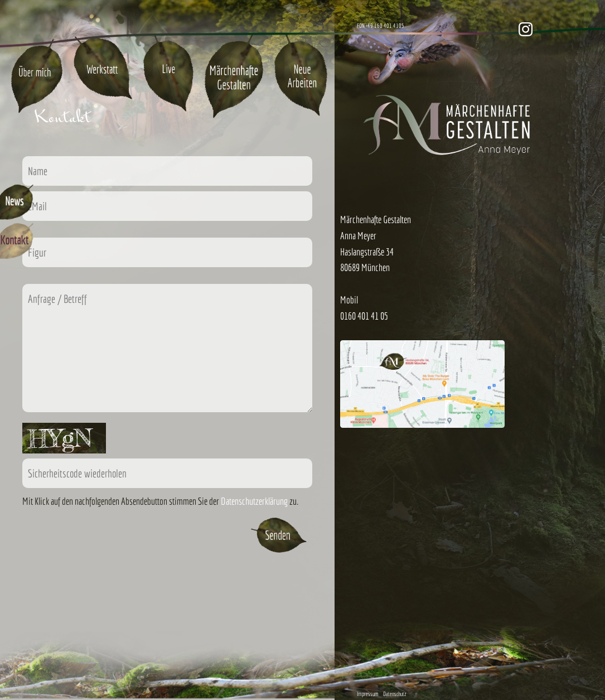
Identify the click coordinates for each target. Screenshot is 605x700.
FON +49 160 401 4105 (381, 26)
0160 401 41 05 (364, 316)
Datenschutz (395, 694)
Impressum (368, 694)
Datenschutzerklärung (254, 501)
